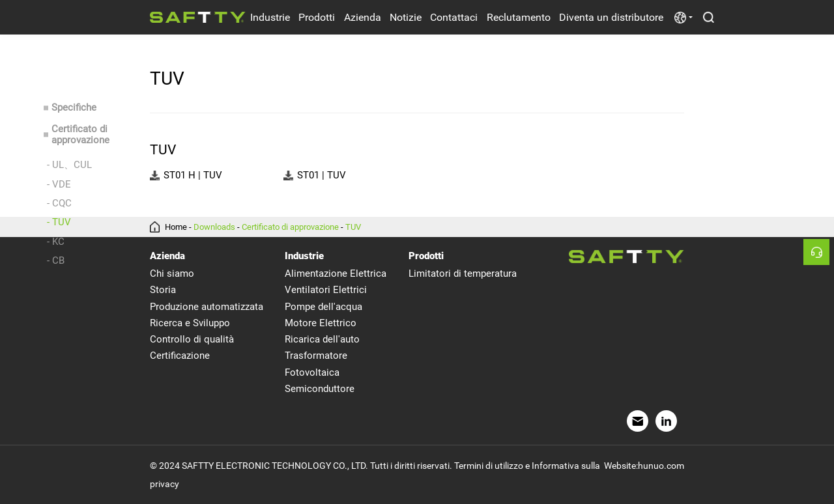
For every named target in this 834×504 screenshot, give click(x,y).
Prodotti (317, 17)
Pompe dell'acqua (324, 307)
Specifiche (74, 108)
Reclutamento (519, 17)
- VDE (59, 184)
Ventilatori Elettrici (326, 290)
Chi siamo (172, 273)
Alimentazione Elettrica (336, 273)
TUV (353, 227)
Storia (163, 290)
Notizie (406, 17)
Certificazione (180, 356)
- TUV (59, 222)
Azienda (363, 17)
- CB (56, 260)
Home (176, 227)
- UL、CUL (69, 165)
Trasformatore (316, 356)
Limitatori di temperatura (463, 273)
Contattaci (454, 17)
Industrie (270, 17)
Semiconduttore (320, 389)
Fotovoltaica (312, 372)
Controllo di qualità (192, 339)
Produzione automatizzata (207, 307)
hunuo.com (661, 466)
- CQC (59, 203)
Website (620, 466)
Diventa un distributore (611, 17)
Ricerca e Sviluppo (190, 323)
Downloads (214, 227)
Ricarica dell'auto (322, 339)
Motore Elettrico (321, 323)
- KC (56, 242)
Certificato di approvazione (80, 135)
